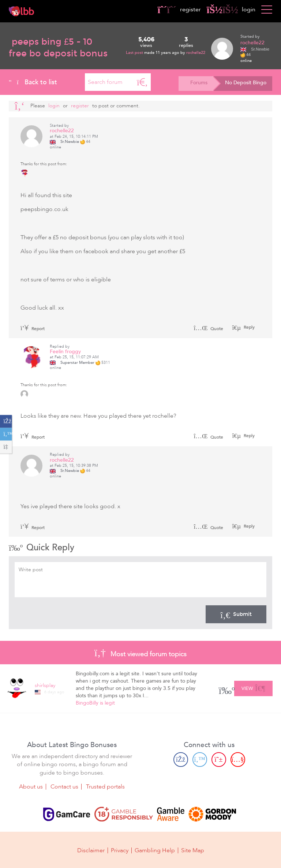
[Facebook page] (181, 759)
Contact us (64, 787)
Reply (249, 327)
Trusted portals (105, 787)
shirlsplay (45, 685)
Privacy (120, 850)
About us (31, 787)
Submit (236, 614)
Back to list (33, 82)
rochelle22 (196, 53)
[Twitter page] (200, 759)
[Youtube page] (238, 759)
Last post (135, 53)
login (231, 10)
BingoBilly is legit (95, 703)
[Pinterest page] (219, 759)
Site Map (193, 850)
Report (33, 329)
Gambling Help (155, 850)
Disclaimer (91, 850)
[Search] (142, 82)
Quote (208, 329)
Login (54, 106)
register (179, 10)
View (253, 687)
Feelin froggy (65, 352)
